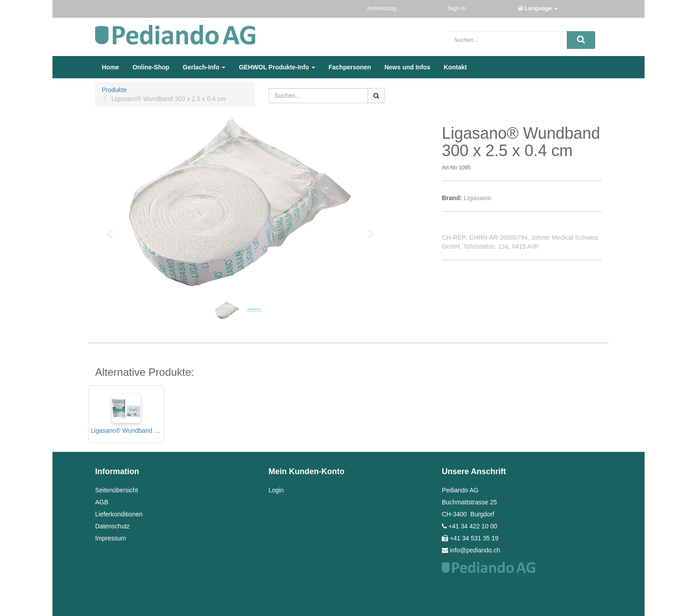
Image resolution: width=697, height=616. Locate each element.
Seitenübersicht (117, 490)
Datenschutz (112, 526)
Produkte (114, 90)
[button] (112, 229)
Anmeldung (383, 8)
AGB (102, 502)
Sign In (457, 8)
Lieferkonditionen (119, 514)
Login (276, 490)
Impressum (110, 538)
